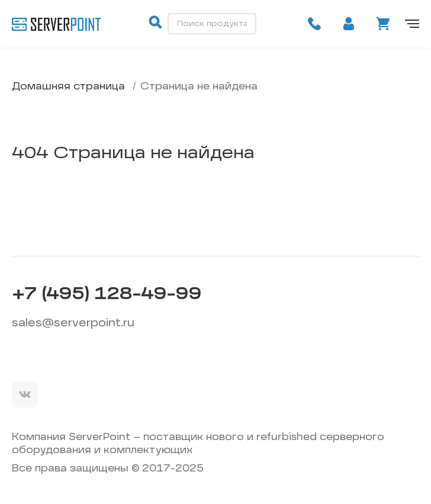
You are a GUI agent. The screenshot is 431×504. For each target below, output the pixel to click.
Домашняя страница (68, 87)
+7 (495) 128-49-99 (107, 295)
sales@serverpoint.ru (73, 323)
